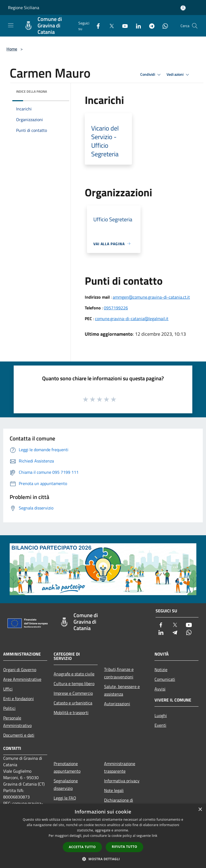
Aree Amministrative (22, 679)
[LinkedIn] (136, 26)
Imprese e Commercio (73, 693)
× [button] (200, 810)
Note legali (114, 790)
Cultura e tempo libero (74, 683)
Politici (9, 708)
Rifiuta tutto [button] (125, 847)
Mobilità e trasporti (71, 713)
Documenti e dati (19, 735)
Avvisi (160, 689)
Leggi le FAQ (65, 798)
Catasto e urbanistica (73, 703)
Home (12, 49)
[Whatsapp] (163, 26)
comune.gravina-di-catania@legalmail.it (132, 319)
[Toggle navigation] (11, 25)
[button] (103, 859)
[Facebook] (96, 26)
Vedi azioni (179, 75)
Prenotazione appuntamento (67, 767)
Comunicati (165, 679)
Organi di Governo (20, 670)
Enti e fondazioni (19, 699)
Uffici (8, 689)
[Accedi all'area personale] (183, 8)
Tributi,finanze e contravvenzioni (119, 673)
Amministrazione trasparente (120, 767)
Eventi (160, 725)
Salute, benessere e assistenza (122, 690)
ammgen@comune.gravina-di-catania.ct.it (151, 297)
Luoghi (161, 715)
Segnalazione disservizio (66, 784)
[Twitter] (109, 26)
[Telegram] (150, 26)
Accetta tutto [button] (82, 847)
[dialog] (103, 836)
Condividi (151, 75)
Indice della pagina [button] (32, 91)
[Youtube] (123, 26)
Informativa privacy (122, 781)
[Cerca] (195, 26)
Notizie (161, 670)
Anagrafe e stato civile (74, 674)
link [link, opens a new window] (155, 836)
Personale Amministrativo (17, 722)
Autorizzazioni (117, 704)
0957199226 (116, 308)
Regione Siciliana (24, 8)
